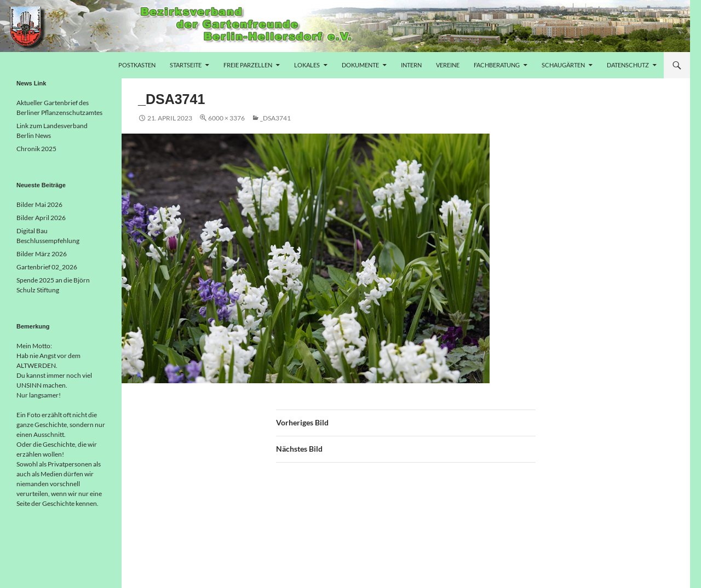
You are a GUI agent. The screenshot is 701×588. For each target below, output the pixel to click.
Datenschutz (628, 65)
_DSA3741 (275, 118)
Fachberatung (497, 65)
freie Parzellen (248, 65)
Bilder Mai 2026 (39, 204)
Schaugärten (563, 65)
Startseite (186, 65)
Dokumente (360, 65)
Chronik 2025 (36, 149)
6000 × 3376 (226, 118)
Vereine (448, 65)
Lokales (307, 65)
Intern (411, 65)
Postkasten (137, 65)
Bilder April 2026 (41, 218)
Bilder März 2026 (42, 254)
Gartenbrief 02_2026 (47, 267)
